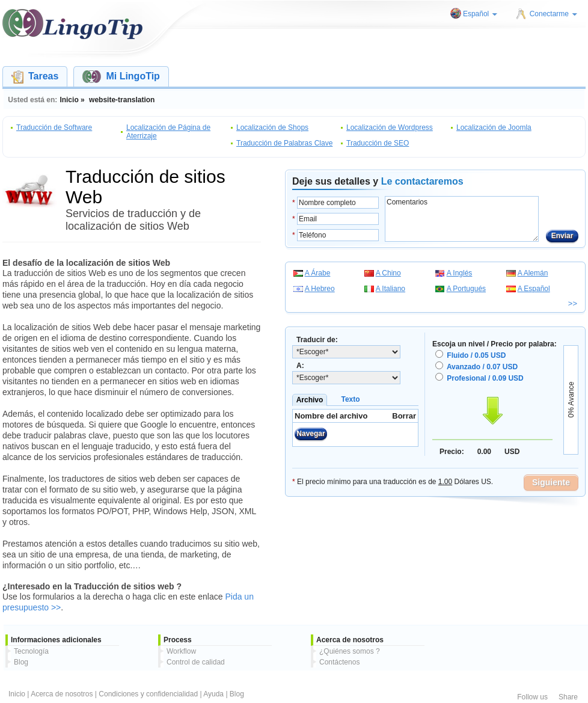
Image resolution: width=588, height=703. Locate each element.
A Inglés (460, 273)
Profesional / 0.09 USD (485, 378)
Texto (350, 399)
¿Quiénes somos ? (350, 651)
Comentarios (462, 219)
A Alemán (533, 273)
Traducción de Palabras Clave (284, 143)
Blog (21, 662)
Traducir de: (317, 340)
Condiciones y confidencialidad (148, 694)
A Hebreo (320, 289)
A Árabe (318, 273)
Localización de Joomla (494, 127)
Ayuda (213, 694)
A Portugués (466, 289)
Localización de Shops (272, 127)
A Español (534, 289)
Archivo (310, 400)
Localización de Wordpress (390, 127)
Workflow (181, 651)
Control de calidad (196, 662)
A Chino (388, 273)
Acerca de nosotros (62, 694)
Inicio (17, 694)
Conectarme (553, 14)
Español (480, 14)
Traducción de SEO (378, 143)
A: (300, 366)
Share (568, 697)
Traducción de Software (54, 127)
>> (573, 303)
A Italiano (390, 289)
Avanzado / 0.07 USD (482, 367)
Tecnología (31, 651)
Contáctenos (339, 662)
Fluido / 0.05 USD (476, 355)
